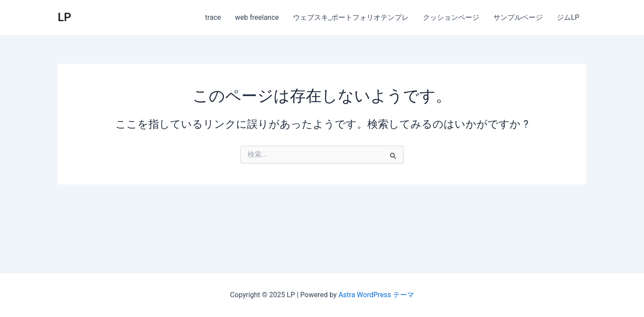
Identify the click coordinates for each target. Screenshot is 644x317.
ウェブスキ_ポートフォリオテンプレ (351, 17)
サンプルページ (518, 17)
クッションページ (451, 17)
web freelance (257, 17)
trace (213, 17)
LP (65, 17)
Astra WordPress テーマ (376, 295)
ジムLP (568, 17)
